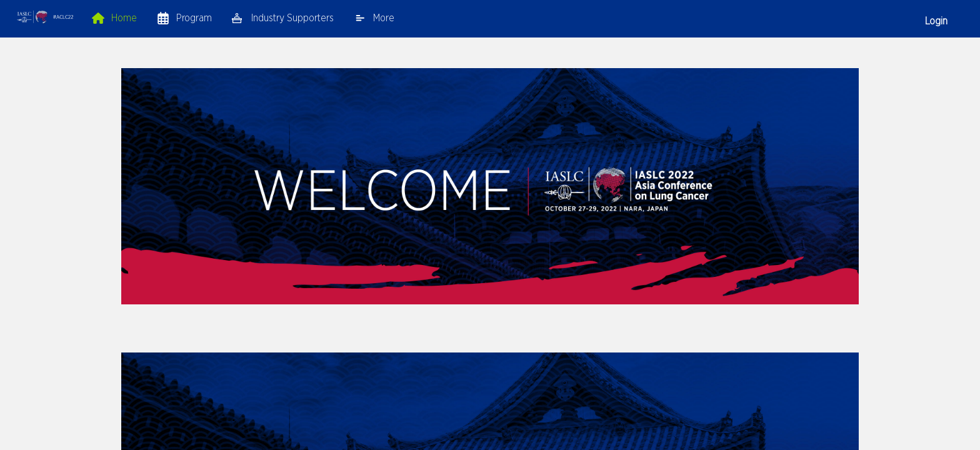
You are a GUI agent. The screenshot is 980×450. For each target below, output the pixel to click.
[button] (45, 18)
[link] (114, 17)
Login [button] (937, 21)
